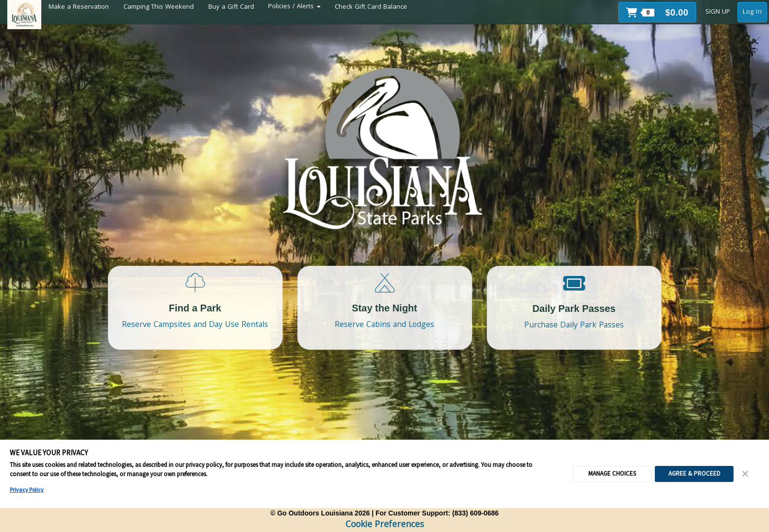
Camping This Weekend (159, 7)
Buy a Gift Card (231, 7)
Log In (752, 12)
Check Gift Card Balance (371, 7)
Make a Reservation (79, 7)
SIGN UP (718, 12)
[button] (657, 12)
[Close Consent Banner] (746, 474)
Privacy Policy (27, 489)
